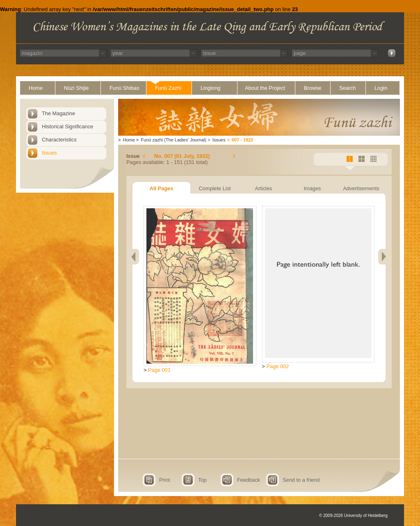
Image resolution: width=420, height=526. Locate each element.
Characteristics (59, 140)
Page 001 (159, 370)
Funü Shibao (124, 88)
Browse (313, 88)
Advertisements (361, 188)
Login (381, 88)
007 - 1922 (243, 140)
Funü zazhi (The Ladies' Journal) (173, 140)
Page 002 (278, 366)
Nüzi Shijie (76, 88)
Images (313, 188)
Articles (264, 188)
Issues (49, 153)
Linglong (210, 88)
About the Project (265, 88)
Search (348, 88)
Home (36, 88)
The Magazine (58, 113)
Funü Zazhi (168, 88)
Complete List (215, 188)
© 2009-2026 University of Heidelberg (353, 516)
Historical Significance (67, 126)
